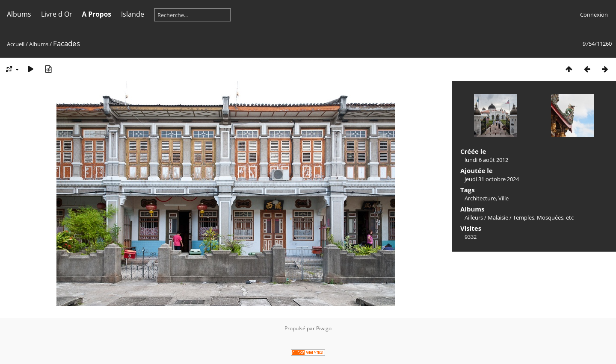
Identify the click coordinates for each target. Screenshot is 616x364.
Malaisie (498, 217)
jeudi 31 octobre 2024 (492, 179)
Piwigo (324, 328)
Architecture (480, 198)
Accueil (16, 44)
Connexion (594, 15)
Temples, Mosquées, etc (543, 217)
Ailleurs (474, 217)
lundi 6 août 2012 (486, 160)
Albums (19, 14)
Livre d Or (57, 14)
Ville (503, 198)
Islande (133, 14)
